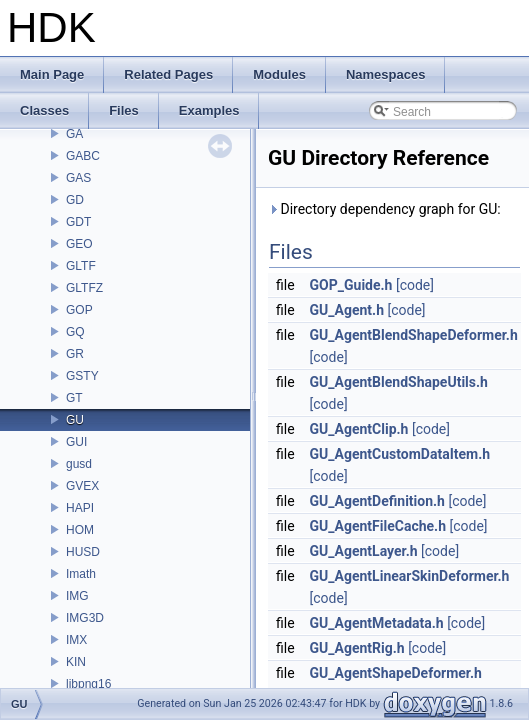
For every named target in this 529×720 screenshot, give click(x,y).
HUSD (83, 552)
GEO (79, 244)
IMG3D (85, 618)
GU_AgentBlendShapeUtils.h (399, 382)
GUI (76, 442)
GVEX (82, 486)
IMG (77, 596)
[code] (415, 285)
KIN (76, 662)
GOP (79, 310)
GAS (78, 178)
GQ (75, 332)
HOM (80, 530)
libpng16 (88, 684)
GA (74, 134)
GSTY (82, 376)
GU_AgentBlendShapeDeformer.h (414, 335)
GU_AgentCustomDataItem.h (400, 454)
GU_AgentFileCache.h (378, 526)
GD (75, 200)
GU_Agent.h (347, 310)
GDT (78, 222)
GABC (83, 156)
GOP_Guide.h (351, 285)
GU (75, 420)
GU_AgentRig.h (357, 648)
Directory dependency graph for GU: (384, 209)
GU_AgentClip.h (359, 429)
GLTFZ (84, 288)
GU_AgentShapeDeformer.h (396, 673)
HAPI (80, 508)
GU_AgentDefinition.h (377, 501)
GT (74, 398)
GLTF (81, 266)
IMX (76, 640)
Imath (81, 574)
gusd (79, 464)
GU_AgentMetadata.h (377, 623)
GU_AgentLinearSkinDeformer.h (410, 576)
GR (75, 354)
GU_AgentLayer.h (364, 551)
